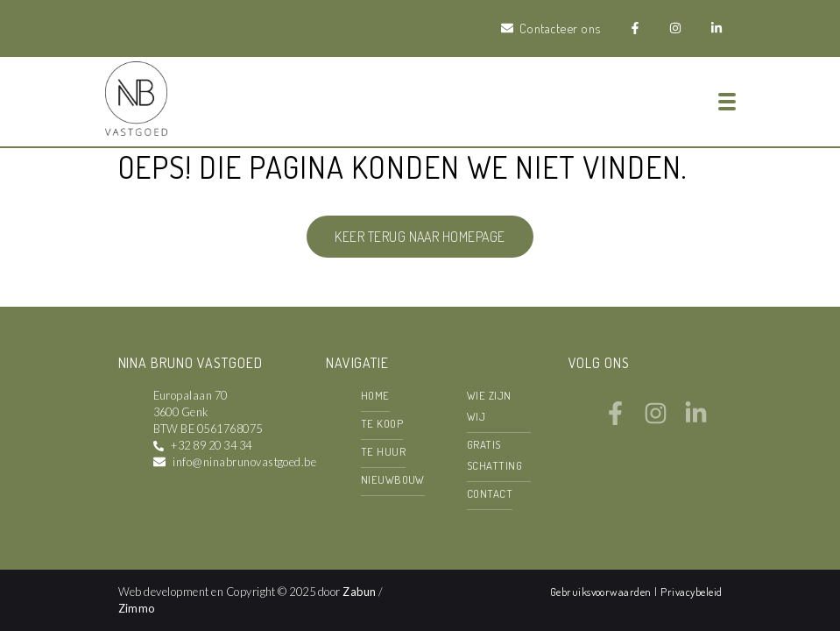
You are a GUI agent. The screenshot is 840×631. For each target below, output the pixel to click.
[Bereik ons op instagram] (656, 420)
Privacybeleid (691, 592)
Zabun (359, 592)
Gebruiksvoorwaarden (603, 592)
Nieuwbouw (393, 479)
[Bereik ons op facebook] (615, 420)
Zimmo (137, 608)
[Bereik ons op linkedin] (696, 420)
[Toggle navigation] (727, 102)
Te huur (383, 451)
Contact (490, 493)
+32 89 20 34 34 (211, 445)
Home (375, 395)
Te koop (382, 423)
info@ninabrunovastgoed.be (244, 462)
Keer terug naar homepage (420, 237)
